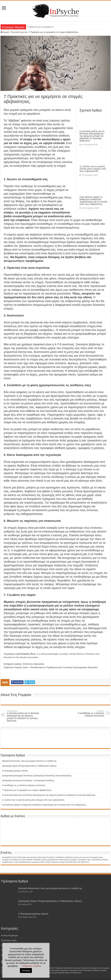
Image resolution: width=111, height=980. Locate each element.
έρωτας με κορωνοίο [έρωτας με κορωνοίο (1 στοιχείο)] (81, 857)
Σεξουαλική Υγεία (9, 940)
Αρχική (5, 32)
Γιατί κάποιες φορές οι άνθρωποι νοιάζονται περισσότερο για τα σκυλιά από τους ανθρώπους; (93, 200)
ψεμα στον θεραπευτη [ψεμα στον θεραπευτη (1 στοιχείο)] (81, 862)
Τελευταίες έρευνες (19, 32)
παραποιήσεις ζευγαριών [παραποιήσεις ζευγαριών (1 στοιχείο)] (68, 860)
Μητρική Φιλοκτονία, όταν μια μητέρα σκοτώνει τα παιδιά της (29, 761)
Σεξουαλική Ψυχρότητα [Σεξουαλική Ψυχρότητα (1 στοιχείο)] (46, 857)
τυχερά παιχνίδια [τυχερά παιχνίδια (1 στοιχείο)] (66, 862)
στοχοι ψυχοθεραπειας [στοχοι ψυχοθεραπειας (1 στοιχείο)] (22, 862)
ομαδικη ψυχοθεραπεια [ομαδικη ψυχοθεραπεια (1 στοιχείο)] (50, 860)
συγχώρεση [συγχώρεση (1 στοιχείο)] (35, 862)
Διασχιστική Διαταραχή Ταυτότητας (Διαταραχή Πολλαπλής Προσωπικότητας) (37, 776)
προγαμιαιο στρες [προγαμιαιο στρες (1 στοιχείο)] (85, 860)
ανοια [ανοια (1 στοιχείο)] (101, 857)
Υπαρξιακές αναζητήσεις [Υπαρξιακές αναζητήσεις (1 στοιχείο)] (64, 857)
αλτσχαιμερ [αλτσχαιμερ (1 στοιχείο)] (94, 857)
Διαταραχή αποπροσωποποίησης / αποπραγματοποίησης (28, 780)
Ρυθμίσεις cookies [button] (32, 966)
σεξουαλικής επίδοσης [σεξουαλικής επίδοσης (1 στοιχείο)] (100, 860)
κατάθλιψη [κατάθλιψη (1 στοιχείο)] (37, 860)
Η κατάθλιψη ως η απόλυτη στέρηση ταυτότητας (88, 713)
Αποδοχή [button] (26, 971)
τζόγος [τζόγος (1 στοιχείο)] (43, 862)
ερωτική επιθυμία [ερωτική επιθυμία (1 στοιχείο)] (26, 860)
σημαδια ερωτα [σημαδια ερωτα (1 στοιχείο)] (8, 862)
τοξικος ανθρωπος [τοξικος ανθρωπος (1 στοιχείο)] (52, 862)
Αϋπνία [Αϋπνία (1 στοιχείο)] (14, 857)
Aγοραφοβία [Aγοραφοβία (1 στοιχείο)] (7, 857)
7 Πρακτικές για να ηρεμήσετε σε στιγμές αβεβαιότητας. (27, 790)
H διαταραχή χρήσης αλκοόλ (15, 771)
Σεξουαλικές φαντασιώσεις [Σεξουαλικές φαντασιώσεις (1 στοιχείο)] (27, 857)
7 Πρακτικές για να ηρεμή (38, 27)
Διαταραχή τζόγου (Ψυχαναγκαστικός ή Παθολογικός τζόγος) (29, 766)
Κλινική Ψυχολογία (9, 935)
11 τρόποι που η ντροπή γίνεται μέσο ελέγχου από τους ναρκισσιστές (93, 169)
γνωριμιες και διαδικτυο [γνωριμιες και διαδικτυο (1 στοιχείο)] (11, 860)
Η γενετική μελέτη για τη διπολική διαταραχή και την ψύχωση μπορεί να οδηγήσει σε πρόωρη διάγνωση (92, 136)
